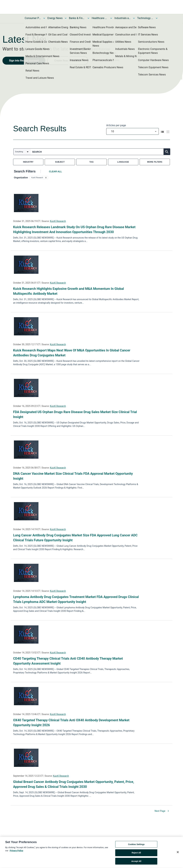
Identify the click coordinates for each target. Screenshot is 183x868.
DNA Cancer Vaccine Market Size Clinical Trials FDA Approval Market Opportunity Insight (73, 476)
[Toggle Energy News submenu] (66, 18)
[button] (39, 178)
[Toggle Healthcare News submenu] (111, 18)
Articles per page (116, 125)
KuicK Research (58, 221)
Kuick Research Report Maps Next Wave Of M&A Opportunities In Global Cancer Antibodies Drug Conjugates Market (72, 353)
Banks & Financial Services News (77, 18)
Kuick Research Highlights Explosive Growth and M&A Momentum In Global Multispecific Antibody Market (69, 291)
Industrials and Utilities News (123, 18)
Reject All (136, 854)
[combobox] (133, 131)
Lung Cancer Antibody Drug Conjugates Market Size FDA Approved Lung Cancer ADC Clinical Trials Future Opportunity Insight (75, 538)
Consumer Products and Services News (33, 18)
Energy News (55, 18)
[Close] (178, 853)
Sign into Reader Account (24, 61)
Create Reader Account (68, 61)
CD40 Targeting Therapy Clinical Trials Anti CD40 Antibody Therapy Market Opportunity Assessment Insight (68, 661)
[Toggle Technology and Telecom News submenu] (157, 18)
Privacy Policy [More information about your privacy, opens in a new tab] (16, 852)
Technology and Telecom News (145, 18)
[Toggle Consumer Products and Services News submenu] (44, 18)
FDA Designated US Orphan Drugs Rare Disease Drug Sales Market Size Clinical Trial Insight (75, 414)
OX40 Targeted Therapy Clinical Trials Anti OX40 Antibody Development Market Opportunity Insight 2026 (71, 723)
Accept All (136, 863)
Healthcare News (100, 18)
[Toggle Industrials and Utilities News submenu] (134, 18)
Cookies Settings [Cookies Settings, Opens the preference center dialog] (136, 846)
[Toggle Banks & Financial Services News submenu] (88, 18)
